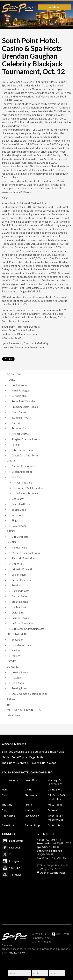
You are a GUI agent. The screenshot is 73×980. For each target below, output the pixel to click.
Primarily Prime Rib (22, 569)
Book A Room (20, 385)
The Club (7, 805)
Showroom (18, 640)
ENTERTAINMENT (17, 634)
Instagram (5, 861)
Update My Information (30, 488)
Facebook (5, 848)
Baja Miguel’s (19, 575)
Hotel (5, 789)
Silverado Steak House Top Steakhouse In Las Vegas (33, 752)
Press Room (55, 805)
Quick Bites (18, 613)
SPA (9, 705)
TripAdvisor (5, 875)
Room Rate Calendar (23, 401)
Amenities (17, 423)
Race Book (18, 515)
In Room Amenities (22, 623)
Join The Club (24, 483)
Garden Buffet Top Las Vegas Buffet (23, 757)
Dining (28, 789)
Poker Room (19, 526)
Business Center (21, 428)
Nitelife (16, 650)
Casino (6, 795)
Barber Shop (32, 825)
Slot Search (18, 499)
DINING (11, 542)
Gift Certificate (20, 537)
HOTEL (11, 380)
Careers (52, 810)
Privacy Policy (17, 953)
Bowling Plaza (19, 688)
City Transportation (23, 450)
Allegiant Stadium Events (26, 439)
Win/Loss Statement (28, 493)
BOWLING (13, 667)
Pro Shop (18, 683)
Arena (28, 805)
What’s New (14, 715)
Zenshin (16, 585)
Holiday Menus (20, 548)
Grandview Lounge (22, 645)
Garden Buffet (20, 596)
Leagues (17, 678)
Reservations (10, 780)
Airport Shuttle (20, 434)
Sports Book (19, 510)
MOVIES (12, 661)
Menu (56, 7)
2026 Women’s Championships (29, 694)
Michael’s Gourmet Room (26, 553)
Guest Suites (19, 412)
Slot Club (17, 477)
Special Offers (20, 396)
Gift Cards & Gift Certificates (28, 629)
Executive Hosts (21, 504)
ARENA (11, 699)
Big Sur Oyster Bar (22, 580)
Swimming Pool (20, 418)
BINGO (11, 531)
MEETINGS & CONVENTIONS (24, 710)
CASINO (12, 461)
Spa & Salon (32, 816)
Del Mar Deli (19, 607)
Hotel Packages (20, 390)
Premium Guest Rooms (25, 407)
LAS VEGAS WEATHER (36, 901)
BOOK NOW (14, 374)
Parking (16, 445)
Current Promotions (23, 466)
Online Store (55, 789)
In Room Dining (20, 618)
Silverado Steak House (24, 558)
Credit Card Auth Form (25, 455)
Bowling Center (20, 672)
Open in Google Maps (51, 873)
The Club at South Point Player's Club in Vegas (29, 763)
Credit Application (22, 472)
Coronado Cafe (20, 591)
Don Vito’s (18, 564)
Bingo (15, 520)
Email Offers (5, 841)
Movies (16, 656)
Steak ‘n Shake (20, 602)
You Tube (5, 868)
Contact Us (54, 825)
